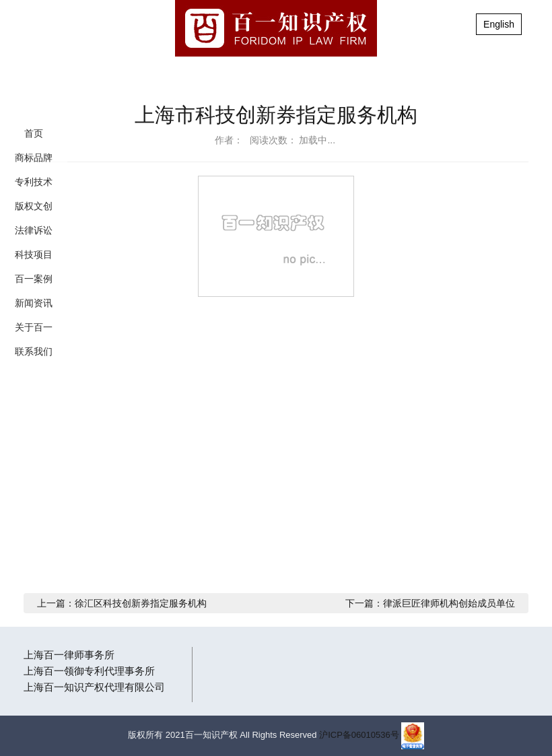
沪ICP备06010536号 (359, 735)
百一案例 (34, 279)
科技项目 (34, 254)
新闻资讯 (34, 303)
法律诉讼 (34, 230)
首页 (34, 133)
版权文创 (34, 206)
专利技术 (34, 182)
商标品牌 (34, 158)
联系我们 (34, 351)
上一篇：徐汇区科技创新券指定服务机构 (122, 603)
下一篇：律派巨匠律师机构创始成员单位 (430, 603)
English (499, 24)
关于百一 (34, 327)
